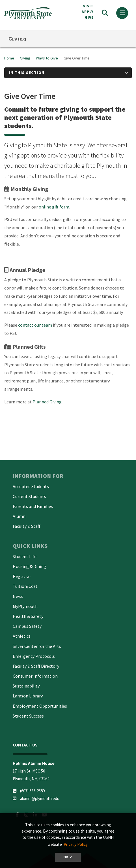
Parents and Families (33, 506)
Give (89, 17)
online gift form (54, 207)
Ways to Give (47, 58)
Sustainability (26, 686)
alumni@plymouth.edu (40, 798)
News (18, 596)
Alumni (20, 516)
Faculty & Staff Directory (36, 666)
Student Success (28, 716)
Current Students (29, 496)
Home (9, 58)
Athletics (22, 636)
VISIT (88, 6)
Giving (17, 39)
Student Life (25, 556)
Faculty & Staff (26, 526)
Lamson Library (28, 696)
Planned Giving (47, 402)
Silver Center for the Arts (37, 646)
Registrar (22, 576)
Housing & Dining (29, 566)
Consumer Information (35, 676)
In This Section (27, 73)
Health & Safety (28, 616)
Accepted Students (31, 486)
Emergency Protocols (34, 656)
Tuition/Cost (25, 586)
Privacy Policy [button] (76, 844)
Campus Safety (27, 626)
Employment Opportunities (40, 706)
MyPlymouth (25, 606)
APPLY (88, 12)
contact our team (35, 325)
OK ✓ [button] (68, 857)
